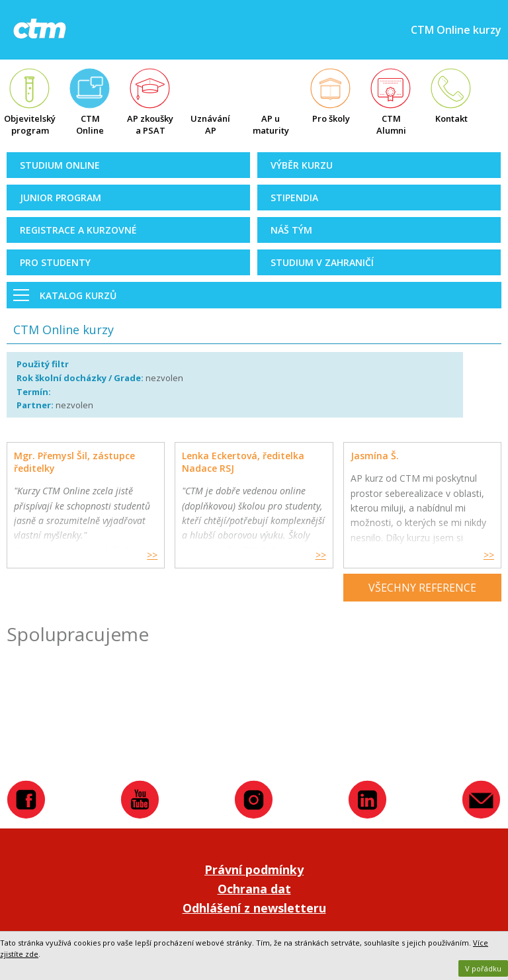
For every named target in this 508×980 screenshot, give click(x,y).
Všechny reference (422, 588)
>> (152, 555)
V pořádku (483, 968)
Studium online (60, 165)
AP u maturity (271, 124)
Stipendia (294, 198)
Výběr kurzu (302, 165)
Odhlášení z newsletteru (254, 908)
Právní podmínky (254, 869)
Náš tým (291, 230)
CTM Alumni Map (391, 126)
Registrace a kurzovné (78, 230)
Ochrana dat (254, 889)
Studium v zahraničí (322, 262)
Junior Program (61, 198)
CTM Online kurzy (90, 126)
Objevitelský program (30, 124)
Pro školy (331, 118)
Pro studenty (55, 262)
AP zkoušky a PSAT (150, 124)
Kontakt (451, 118)
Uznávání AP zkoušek (210, 126)
